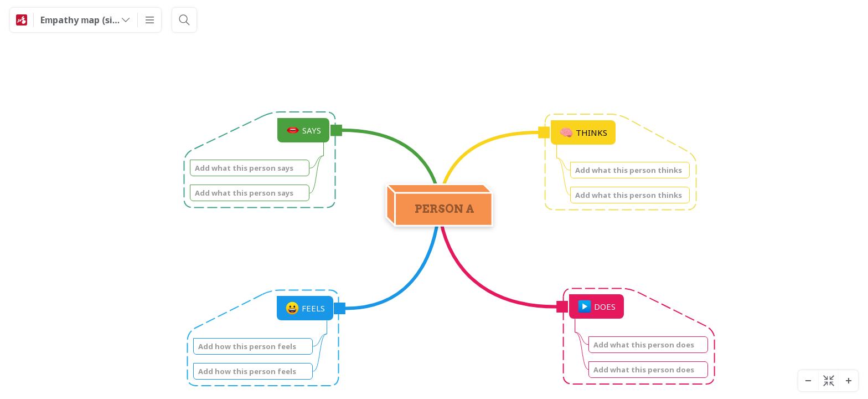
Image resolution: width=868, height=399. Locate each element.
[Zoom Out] (808, 381)
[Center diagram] (828, 381)
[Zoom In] (848, 381)
